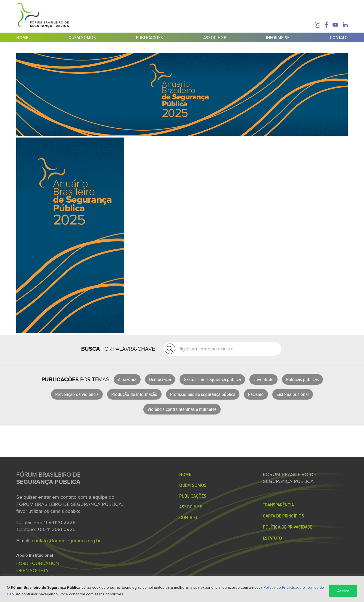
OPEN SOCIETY (33, 571)
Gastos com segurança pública (212, 379)
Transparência (278, 505)
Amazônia (127, 379)
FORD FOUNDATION (38, 563)
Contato (339, 37)
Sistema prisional (293, 394)
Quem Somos (82, 37)
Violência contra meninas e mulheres (182, 409)
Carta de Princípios (283, 516)
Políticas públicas (302, 379)
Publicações (149, 37)
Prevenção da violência (77, 394)
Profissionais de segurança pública (203, 394)
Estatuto (272, 538)
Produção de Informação (134, 394)
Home (22, 37)
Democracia (160, 379)
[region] (182, 589)
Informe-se (278, 37)
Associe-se (215, 37)
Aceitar (343, 591)
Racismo (256, 394)
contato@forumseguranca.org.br (66, 541)
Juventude (263, 379)
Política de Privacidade (288, 527)
